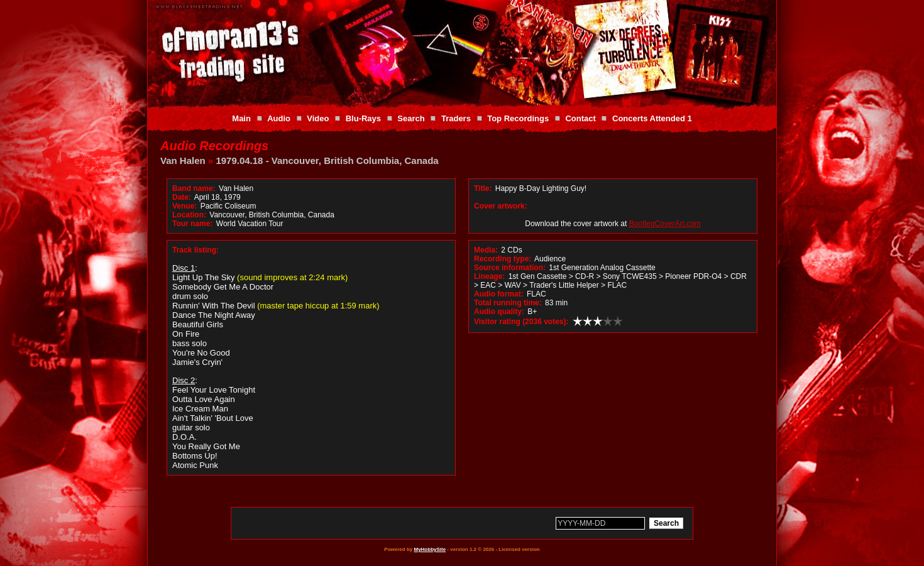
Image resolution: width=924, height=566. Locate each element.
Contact (580, 118)
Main (241, 118)
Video (318, 118)
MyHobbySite (430, 549)
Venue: (184, 206)
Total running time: (508, 303)
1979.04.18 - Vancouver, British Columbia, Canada (327, 161)
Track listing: (195, 250)
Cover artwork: (501, 206)
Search (411, 118)
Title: (484, 188)
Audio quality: (499, 312)
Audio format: (499, 294)
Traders (456, 118)
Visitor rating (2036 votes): (521, 322)
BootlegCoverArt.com (665, 224)
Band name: (194, 188)
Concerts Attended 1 (652, 118)
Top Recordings (518, 118)
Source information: (510, 268)
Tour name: (192, 224)
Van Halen (183, 161)
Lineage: (489, 276)
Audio (279, 118)
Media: (486, 250)
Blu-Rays (363, 118)
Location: (189, 215)
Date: (182, 197)
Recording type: (503, 259)
